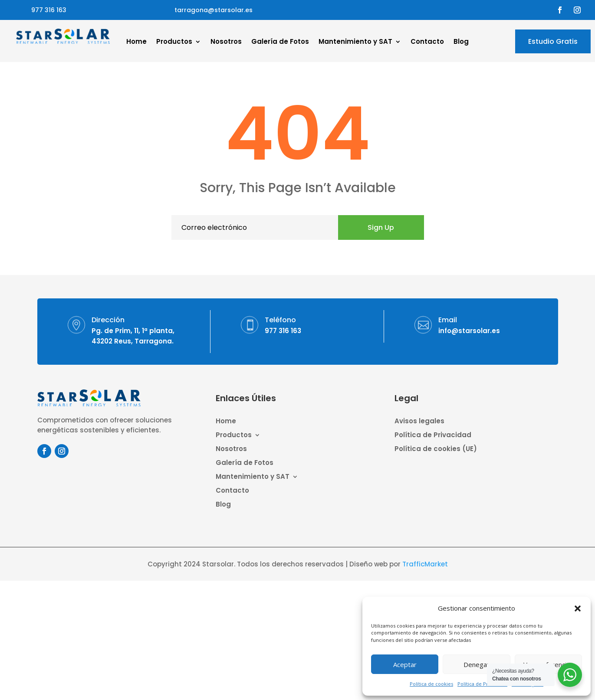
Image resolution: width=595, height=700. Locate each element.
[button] (578, 608)
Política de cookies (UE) (436, 450)
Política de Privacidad (482, 684)
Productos (174, 42)
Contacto (427, 42)
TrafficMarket (425, 564)
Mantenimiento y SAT (355, 42)
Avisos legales (419, 422)
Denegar (477, 664)
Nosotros (226, 42)
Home (136, 42)
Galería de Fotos (280, 42)
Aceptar (405, 664)
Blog (461, 42)
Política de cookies (431, 684)
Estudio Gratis (553, 41)
